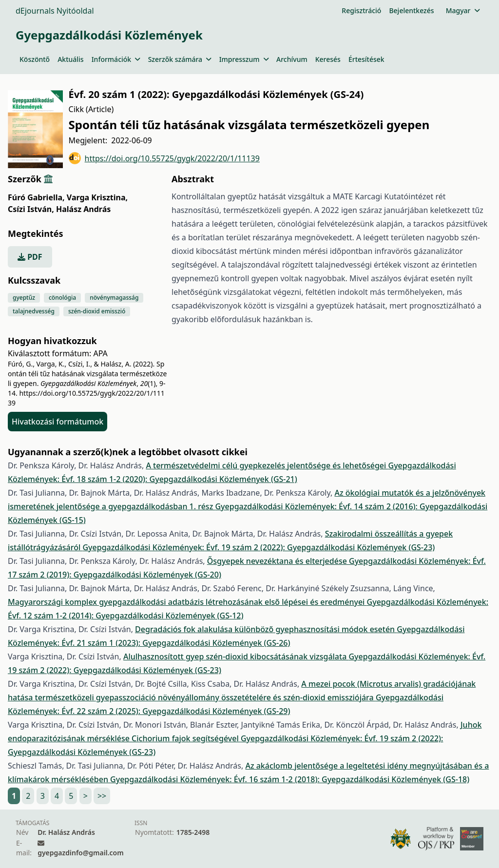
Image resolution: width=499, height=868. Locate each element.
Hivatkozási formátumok (58, 422)
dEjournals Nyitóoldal (55, 11)
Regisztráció (361, 10)
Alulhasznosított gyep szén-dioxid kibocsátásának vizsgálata (236, 656)
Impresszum (244, 59)
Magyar (463, 10)
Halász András (83, 209)
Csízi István (31, 209)
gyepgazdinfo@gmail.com (80, 853)
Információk (116, 59)
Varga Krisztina (97, 197)
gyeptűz (24, 298)
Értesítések (366, 59)
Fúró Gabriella (36, 197)
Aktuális (71, 59)
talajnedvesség (34, 311)
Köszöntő (35, 59)
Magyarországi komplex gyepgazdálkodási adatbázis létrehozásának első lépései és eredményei (187, 602)
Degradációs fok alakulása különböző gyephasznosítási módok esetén (266, 629)
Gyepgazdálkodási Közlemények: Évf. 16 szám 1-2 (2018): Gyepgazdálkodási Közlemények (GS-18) (290, 779)
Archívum (292, 59)
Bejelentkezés (411, 10)
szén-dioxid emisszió (97, 311)
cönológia (62, 298)
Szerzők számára (180, 59)
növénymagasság (114, 298)
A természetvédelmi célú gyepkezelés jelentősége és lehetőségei (267, 465)
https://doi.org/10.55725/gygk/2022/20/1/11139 (164, 158)
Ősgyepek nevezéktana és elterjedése (278, 561)
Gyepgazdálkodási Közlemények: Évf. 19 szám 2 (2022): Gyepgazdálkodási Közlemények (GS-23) (259, 547)
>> (102, 796)
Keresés (328, 59)
